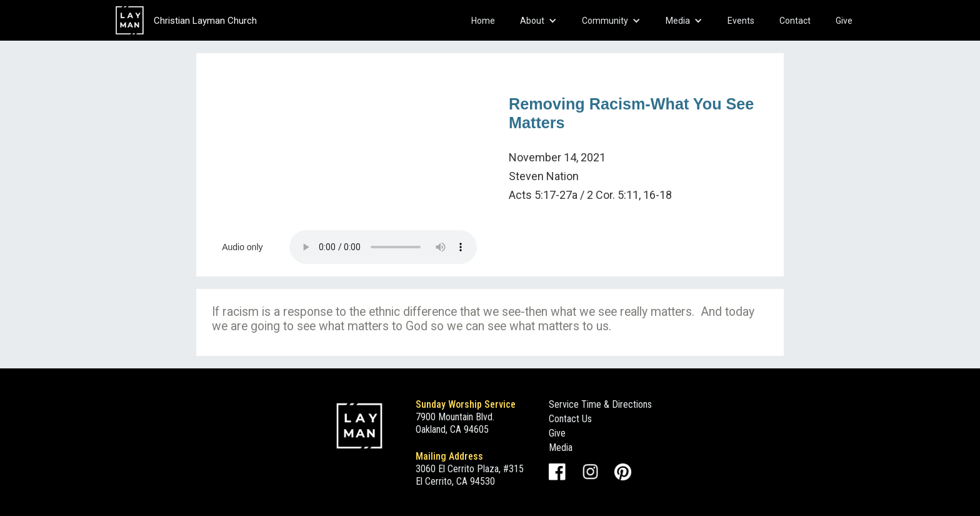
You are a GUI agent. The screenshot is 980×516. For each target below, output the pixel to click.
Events (741, 21)
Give (844, 21)
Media (561, 448)
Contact (795, 21)
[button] (538, 21)
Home (483, 21)
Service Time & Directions (600, 404)
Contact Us (570, 419)
